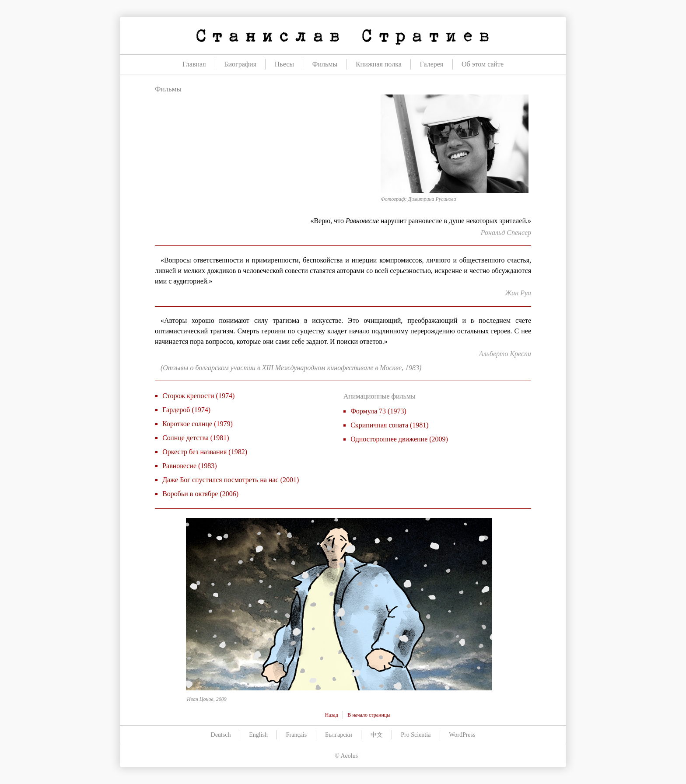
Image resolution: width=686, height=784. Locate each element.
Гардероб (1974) (186, 410)
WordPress (462, 735)
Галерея (432, 64)
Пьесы (284, 64)
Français (296, 735)
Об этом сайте (483, 64)
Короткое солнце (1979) (198, 424)
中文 (377, 735)
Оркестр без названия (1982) (205, 452)
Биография (240, 64)
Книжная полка (379, 64)
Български (339, 735)
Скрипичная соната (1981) (390, 425)
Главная (194, 64)
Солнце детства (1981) (196, 438)
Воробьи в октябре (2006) (200, 494)
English (258, 735)
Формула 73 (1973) (378, 411)
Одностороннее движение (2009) (399, 439)
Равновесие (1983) (190, 466)
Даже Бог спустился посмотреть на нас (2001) (231, 480)
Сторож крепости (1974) (198, 396)
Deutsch (221, 735)
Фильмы (325, 64)
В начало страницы (369, 715)
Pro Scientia (416, 735)
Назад (332, 715)
